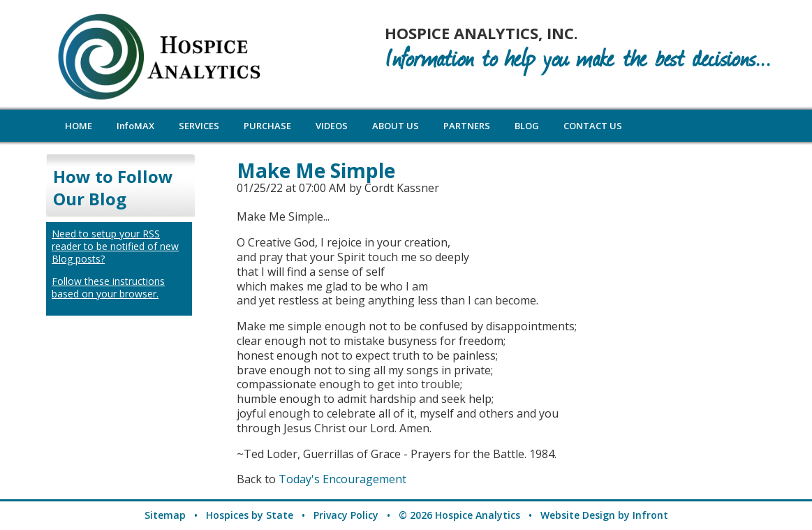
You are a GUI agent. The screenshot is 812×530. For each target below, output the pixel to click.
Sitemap (165, 515)
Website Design (578, 515)
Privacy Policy (346, 515)
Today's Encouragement (342, 479)
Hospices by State (250, 515)
